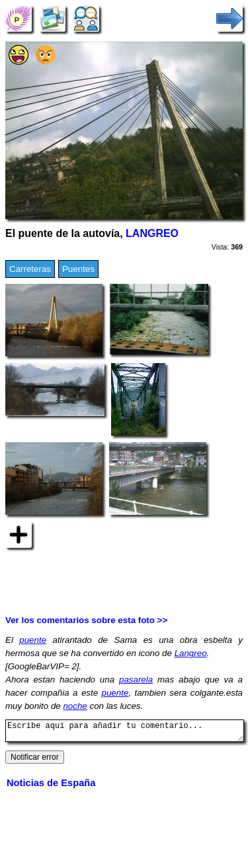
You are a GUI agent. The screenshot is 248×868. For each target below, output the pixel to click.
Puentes (78, 269)
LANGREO (152, 233)
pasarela (136, 680)
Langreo (191, 653)
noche (75, 706)
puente (33, 640)
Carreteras (30, 269)
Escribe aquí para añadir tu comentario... (125, 733)
